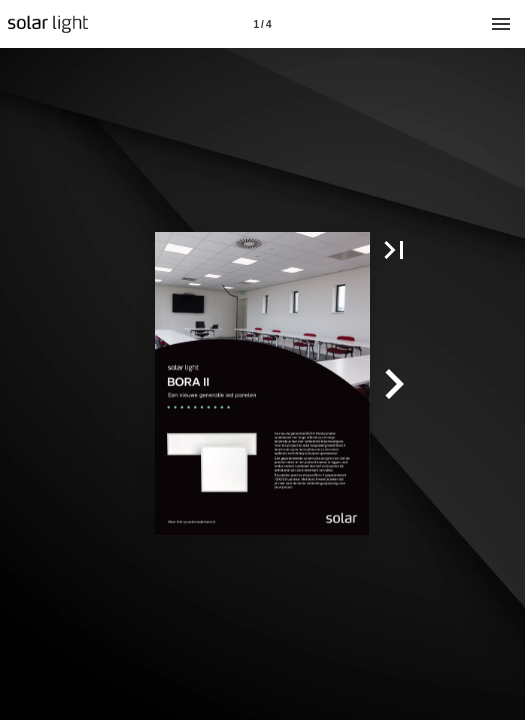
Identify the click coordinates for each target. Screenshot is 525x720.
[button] (394, 250)
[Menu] (501, 24)
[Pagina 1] (263, 24)
